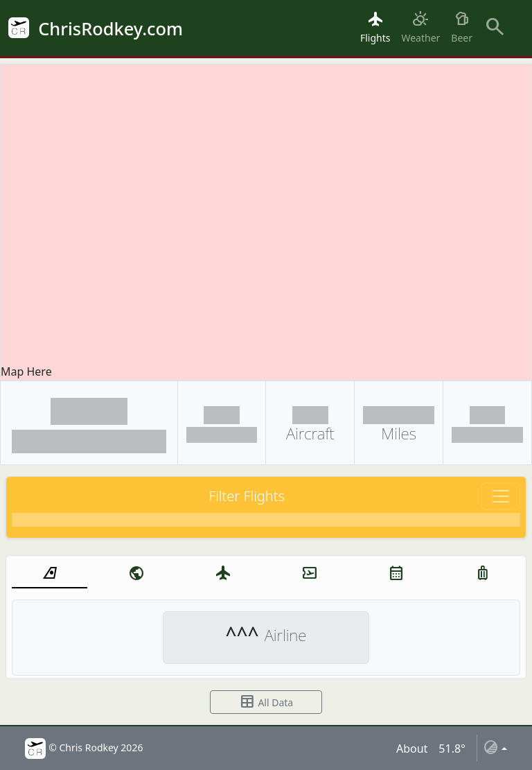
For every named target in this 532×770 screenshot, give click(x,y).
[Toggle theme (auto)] (495, 748)
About (412, 749)
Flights (375, 27)
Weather (420, 27)
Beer (462, 27)
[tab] (50, 574)
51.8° (452, 749)
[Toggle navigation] (501, 496)
